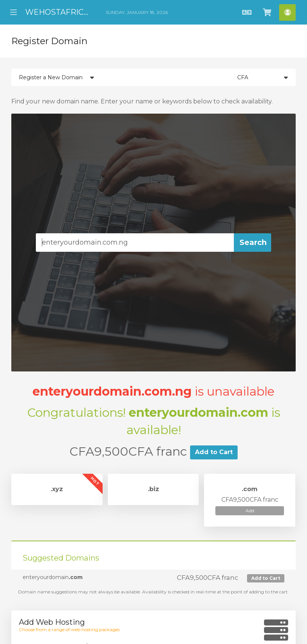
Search (253, 242)
